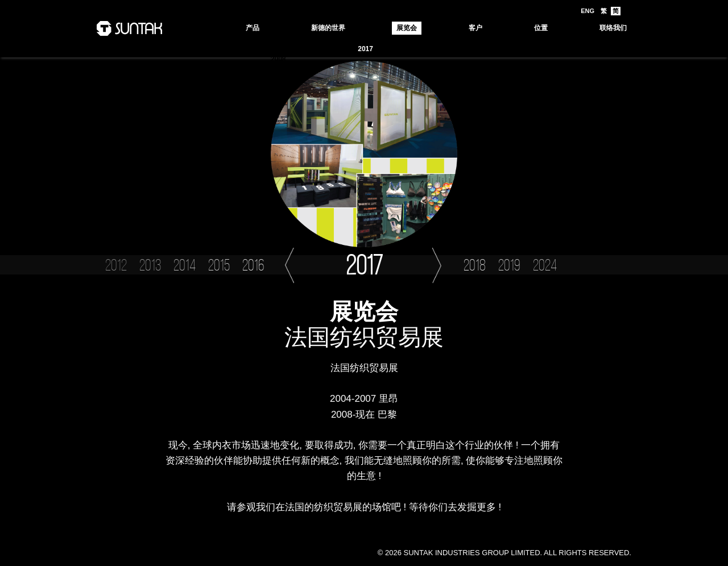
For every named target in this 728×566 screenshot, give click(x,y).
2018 (336, 49)
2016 (394, 49)
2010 (569, 49)
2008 (278, 59)
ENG (588, 11)
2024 (278, 49)
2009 (599, 49)
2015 (424, 49)
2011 (540, 49)
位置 (541, 28)
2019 (307, 49)
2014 (453, 49)
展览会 (407, 28)
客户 (475, 28)
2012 (511, 49)
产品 (253, 28)
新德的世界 (328, 28)
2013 (482, 49)
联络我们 (613, 28)
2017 (365, 49)
